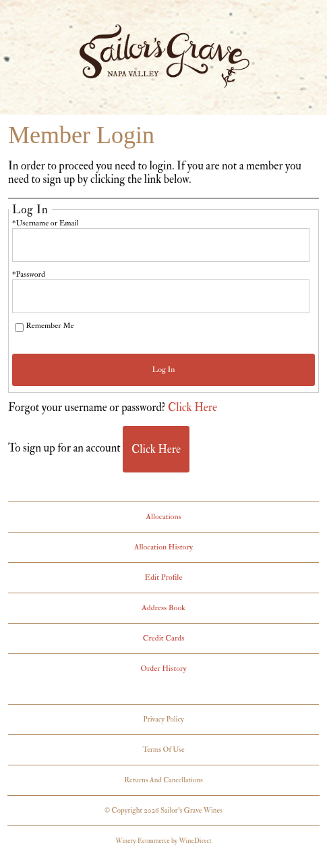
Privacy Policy (163, 719)
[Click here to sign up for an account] (156, 449)
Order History (163, 669)
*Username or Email (46, 223)
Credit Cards (164, 638)
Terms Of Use (163, 750)
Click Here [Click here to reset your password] (192, 407)
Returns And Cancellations (163, 780)
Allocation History (163, 547)
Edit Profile (164, 577)
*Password (29, 274)
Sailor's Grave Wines (164, 59)
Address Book (163, 608)
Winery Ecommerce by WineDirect (163, 841)
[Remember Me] (19, 328)
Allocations (163, 517)
